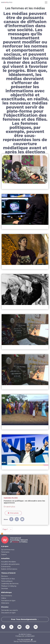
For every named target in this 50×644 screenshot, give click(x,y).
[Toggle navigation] (46, 2)
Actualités (5, 558)
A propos (5, 546)
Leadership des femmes (10, 584)
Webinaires (5, 603)
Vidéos (4, 598)
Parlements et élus (8, 579)
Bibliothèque (6, 592)
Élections (4, 576)
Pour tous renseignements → (25, 619)
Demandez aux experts (9, 610)
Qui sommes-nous (8, 550)
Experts (4, 554)
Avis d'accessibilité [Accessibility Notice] (25, 640)
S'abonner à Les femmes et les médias (2, 534)
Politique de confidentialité (25, 636)
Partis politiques (7, 581)
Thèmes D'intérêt (8, 573)
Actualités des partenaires (10, 564)
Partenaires (5, 552)
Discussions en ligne (8, 613)
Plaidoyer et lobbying (9, 586)
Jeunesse (5, 588)
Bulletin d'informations (9, 569)
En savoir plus (9, 507)
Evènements (6, 567)
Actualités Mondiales (9, 562)
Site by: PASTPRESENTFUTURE (25, 642)
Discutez (5, 607)
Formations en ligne (8, 601)
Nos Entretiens (7, 596)
